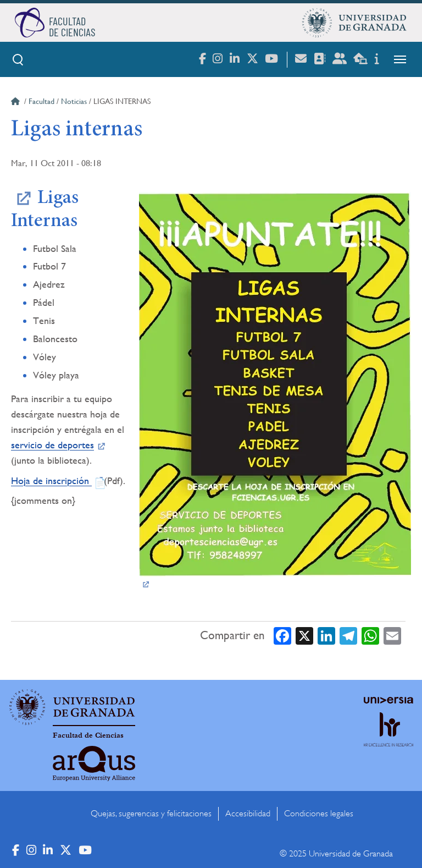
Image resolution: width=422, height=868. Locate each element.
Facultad (41, 101)
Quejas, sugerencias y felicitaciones (151, 814)
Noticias (74, 101)
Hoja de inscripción (51, 480)
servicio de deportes (52, 445)
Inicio (16, 103)
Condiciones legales (319, 814)
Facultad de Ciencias (88, 735)
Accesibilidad (248, 814)
